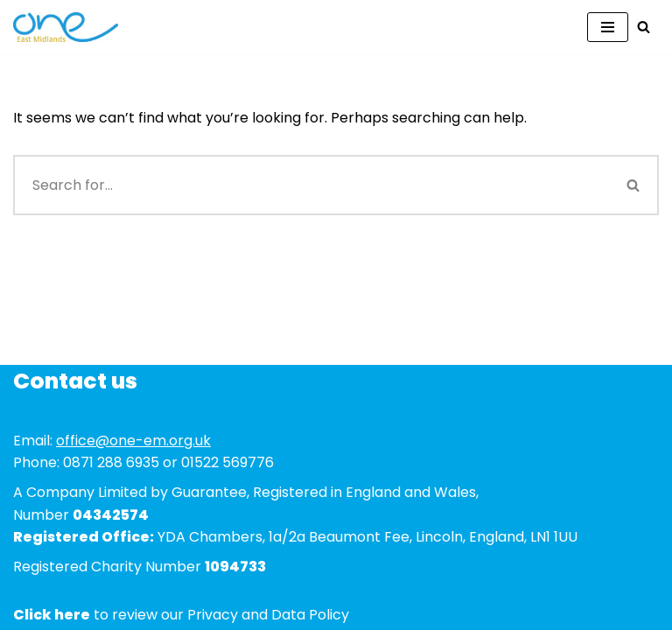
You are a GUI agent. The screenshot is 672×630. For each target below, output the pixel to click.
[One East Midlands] (66, 27)
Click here (52, 615)
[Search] (644, 27)
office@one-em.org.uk (133, 441)
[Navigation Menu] (608, 27)
